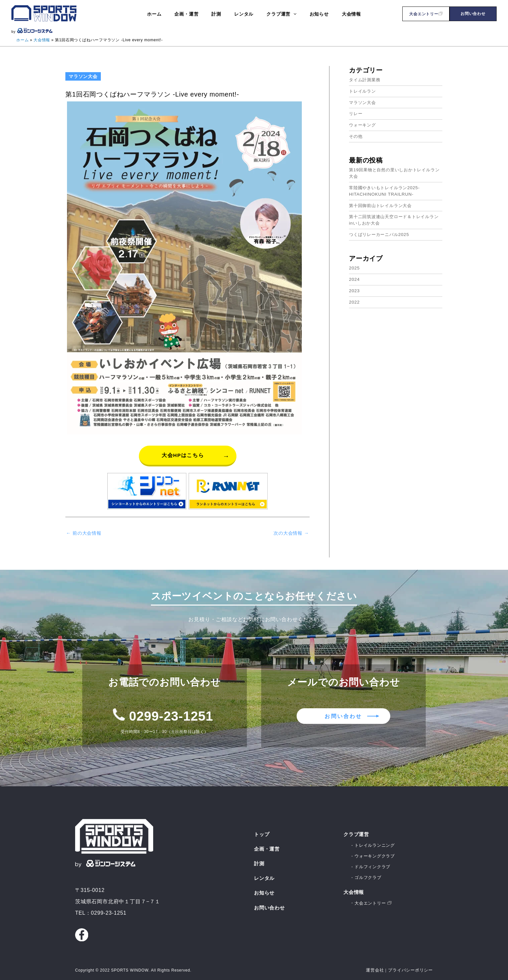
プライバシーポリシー (412, 967)
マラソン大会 (363, 102)
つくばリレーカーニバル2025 (381, 233)
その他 (356, 136)
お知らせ (265, 891)
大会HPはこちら (183, 455)
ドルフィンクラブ (374, 864)
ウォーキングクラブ (376, 853)
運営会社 (379, 967)
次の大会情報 (290, 534)
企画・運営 (268, 846)
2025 (354, 266)
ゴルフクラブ (369, 875)
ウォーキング (363, 124)
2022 (354, 300)
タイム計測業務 (366, 79)
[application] (289, 14)
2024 (354, 278)
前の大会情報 (85, 534)
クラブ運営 (357, 831)
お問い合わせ (473, 14)
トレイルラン (363, 90)
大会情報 (354, 890)
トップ (262, 831)
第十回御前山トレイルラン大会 (383, 204)
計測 (260, 861)
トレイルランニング (376, 842)
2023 (354, 289)
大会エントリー (426, 14)
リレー (356, 113)
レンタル (265, 876)
